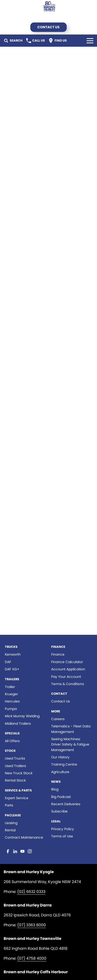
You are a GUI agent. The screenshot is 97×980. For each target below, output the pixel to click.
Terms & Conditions (68, 684)
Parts (9, 805)
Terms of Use (62, 836)
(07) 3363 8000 (32, 925)
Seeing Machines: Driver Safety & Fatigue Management (70, 744)
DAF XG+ (12, 669)
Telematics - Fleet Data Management (71, 729)
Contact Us (48, 27)
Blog (55, 789)
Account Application (68, 669)
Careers (58, 719)
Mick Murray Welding (22, 716)
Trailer (10, 687)
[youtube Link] (22, 851)
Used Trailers (15, 766)
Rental (10, 830)
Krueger (11, 694)
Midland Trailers (18, 724)
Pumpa (11, 709)
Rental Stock (15, 780)
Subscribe (59, 811)
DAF (8, 662)
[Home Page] (48, 6)
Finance (58, 654)
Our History (60, 757)
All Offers (12, 741)
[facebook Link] (8, 851)
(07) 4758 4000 (32, 958)
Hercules (12, 701)
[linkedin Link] (15, 851)
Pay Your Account (66, 677)
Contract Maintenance (24, 837)
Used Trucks (15, 758)
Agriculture (60, 772)
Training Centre (64, 764)
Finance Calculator (67, 662)
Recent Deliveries (66, 804)
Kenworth (13, 654)
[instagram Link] (30, 851)
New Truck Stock (19, 773)
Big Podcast (61, 797)
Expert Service (17, 798)
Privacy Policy (63, 829)
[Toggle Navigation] (90, 41)
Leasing (11, 823)
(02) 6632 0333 (31, 892)
